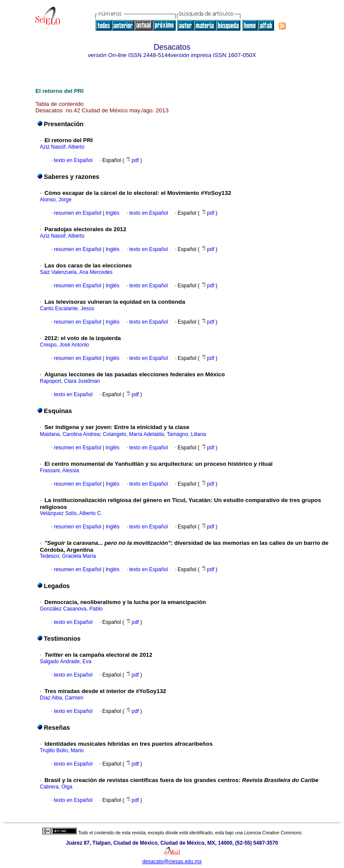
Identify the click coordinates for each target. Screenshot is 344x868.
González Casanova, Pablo (71, 609)
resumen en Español (78, 213)
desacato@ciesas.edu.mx (172, 862)
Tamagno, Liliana (187, 434)
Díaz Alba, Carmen (62, 698)
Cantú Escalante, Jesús (67, 308)
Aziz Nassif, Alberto (62, 147)
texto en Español (73, 160)
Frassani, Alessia (59, 471)
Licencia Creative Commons (273, 833)
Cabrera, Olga (56, 787)
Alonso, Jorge (55, 200)
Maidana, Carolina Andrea (70, 434)
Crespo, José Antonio (64, 345)
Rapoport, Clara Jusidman (70, 381)
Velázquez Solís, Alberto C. (71, 513)
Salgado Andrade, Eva (65, 661)
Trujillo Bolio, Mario (62, 750)
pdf (133, 160)
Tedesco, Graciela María (68, 556)
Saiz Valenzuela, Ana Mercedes (76, 272)
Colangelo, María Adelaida (133, 434)
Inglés (112, 213)
